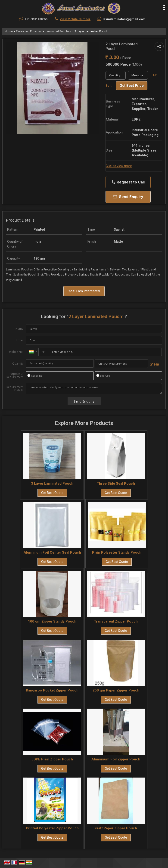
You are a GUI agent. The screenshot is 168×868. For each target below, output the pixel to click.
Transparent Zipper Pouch (116, 621)
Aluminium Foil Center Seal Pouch (52, 552)
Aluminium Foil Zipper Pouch (116, 759)
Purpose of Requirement (15, 375)
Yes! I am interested (84, 291)
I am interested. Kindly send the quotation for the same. (94, 389)
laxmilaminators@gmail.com (124, 19)
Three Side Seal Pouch (116, 484)
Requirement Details (15, 389)
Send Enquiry (128, 197)
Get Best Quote (52, 493)
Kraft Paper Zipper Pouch (116, 828)
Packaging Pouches (29, 31)
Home (9, 31)
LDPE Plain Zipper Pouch (52, 759)
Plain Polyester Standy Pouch (117, 552)
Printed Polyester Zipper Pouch (52, 828)
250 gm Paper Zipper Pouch (116, 690)
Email (20, 340)
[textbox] (138, 75)
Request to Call (128, 182)
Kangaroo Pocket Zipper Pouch (52, 690)
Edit (154, 364)
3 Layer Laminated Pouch (52, 484)
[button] (75, 19)
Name (19, 329)
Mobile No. (16, 352)
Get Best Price (132, 86)
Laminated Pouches (58, 31)
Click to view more (119, 166)
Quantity (18, 364)
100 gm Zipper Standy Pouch (52, 621)
